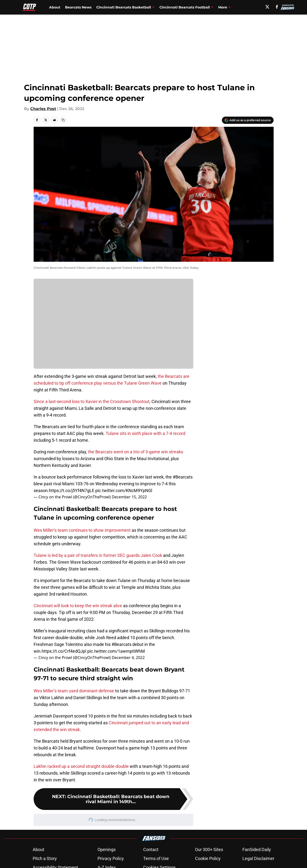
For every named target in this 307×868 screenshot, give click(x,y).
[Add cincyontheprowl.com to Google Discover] (248, 120)
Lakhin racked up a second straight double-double (81, 766)
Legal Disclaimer (258, 858)
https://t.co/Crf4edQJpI (64, 651)
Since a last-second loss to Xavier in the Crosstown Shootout (92, 401)
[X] (269, 7)
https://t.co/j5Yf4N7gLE (72, 490)
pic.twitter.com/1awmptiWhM (116, 651)
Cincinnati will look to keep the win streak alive (78, 606)
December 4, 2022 (128, 658)
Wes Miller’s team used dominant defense (74, 691)
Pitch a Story (45, 858)
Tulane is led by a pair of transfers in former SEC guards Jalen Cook (98, 555)
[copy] (63, 120)
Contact (151, 849)
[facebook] (279, 7)
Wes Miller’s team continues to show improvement (82, 530)
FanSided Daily (257, 849)
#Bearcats (183, 477)
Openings (107, 849)
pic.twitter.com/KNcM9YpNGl (124, 490)
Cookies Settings (113, 327)
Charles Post (43, 109)
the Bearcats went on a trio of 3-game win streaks (136, 452)
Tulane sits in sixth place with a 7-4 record (146, 433)
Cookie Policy (208, 858)
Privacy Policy (111, 858)
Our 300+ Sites (209, 849)
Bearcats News (78, 7)
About (55, 7)
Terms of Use (156, 858)
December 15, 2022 (129, 497)
